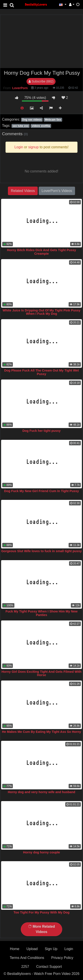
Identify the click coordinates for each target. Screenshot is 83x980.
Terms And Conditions (27, 958)
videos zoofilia (41, 126)
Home (15, 949)
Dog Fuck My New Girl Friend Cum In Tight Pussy (42, 491)
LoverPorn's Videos (57, 191)
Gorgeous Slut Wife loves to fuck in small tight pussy (42, 551)
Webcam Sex (53, 120)
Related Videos (23, 191)
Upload (32, 949)
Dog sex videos (32, 120)
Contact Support (49, 967)
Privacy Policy (62, 958)
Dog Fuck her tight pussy (41, 431)
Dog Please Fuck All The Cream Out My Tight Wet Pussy (41, 372)
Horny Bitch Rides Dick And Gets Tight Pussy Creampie (42, 252)
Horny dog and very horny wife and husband (41, 792)
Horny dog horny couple (41, 852)
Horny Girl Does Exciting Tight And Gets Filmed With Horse (41, 673)
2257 (25, 967)
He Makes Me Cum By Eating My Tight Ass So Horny (41, 732)
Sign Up (51, 949)
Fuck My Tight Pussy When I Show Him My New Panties (41, 613)
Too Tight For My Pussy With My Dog (41, 912)
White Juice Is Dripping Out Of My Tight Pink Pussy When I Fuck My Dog (42, 312)
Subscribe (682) (41, 81)
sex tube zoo (20, 126)
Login (69, 949)
